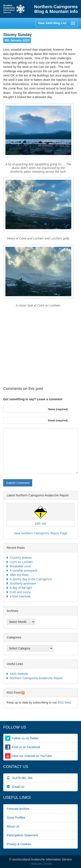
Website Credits (42, 864)
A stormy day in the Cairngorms (31, 579)
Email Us (16, 787)
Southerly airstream (23, 583)
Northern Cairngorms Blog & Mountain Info (56, 9)
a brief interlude (20, 596)
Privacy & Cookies (19, 844)
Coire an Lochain (21, 562)
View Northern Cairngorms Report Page (40, 533)
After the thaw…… (22, 575)
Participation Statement (22, 835)
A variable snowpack (24, 571)
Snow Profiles (16, 818)
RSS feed (64, 702)
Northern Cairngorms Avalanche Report (36, 678)
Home (14, 9)
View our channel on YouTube (32, 756)
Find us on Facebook (26, 747)
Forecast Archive (18, 809)
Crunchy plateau (21, 558)
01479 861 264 (20, 778)
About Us (13, 826)
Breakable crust (20, 566)
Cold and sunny (20, 592)
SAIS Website (19, 674)
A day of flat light (21, 588)
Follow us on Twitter (25, 738)
